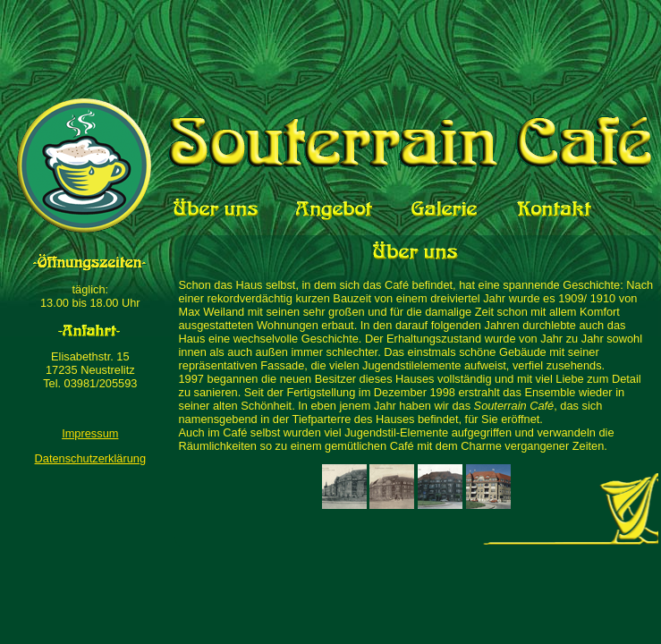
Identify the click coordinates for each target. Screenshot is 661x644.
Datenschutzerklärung (90, 458)
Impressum (90, 433)
